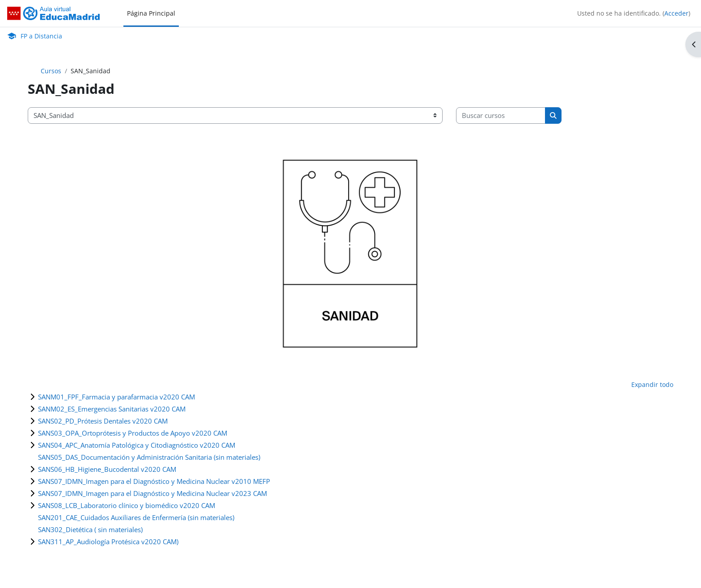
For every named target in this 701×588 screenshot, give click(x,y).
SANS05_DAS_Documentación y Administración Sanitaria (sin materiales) (149, 457)
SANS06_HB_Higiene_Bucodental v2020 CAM (107, 469)
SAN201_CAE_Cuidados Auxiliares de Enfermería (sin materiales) (136, 517)
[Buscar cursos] (501, 115)
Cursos (51, 71)
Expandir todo (652, 384)
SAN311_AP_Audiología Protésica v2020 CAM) (108, 542)
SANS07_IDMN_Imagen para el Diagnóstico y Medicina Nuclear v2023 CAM (152, 493)
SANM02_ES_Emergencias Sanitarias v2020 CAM (112, 409)
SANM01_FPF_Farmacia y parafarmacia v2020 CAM (116, 397)
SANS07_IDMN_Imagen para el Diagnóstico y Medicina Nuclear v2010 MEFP (154, 481)
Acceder (676, 13)
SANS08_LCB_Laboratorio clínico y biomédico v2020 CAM (127, 505)
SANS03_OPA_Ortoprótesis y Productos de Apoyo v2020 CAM (133, 433)
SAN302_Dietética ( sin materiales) (90, 529)
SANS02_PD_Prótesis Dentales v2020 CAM (103, 421)
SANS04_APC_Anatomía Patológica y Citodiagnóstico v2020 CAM (137, 445)
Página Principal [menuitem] (151, 13)
